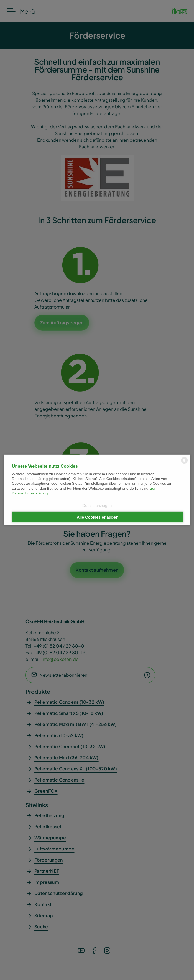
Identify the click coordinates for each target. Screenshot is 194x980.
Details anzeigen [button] (97, 506)
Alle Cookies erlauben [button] (98, 517)
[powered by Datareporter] (184, 463)
